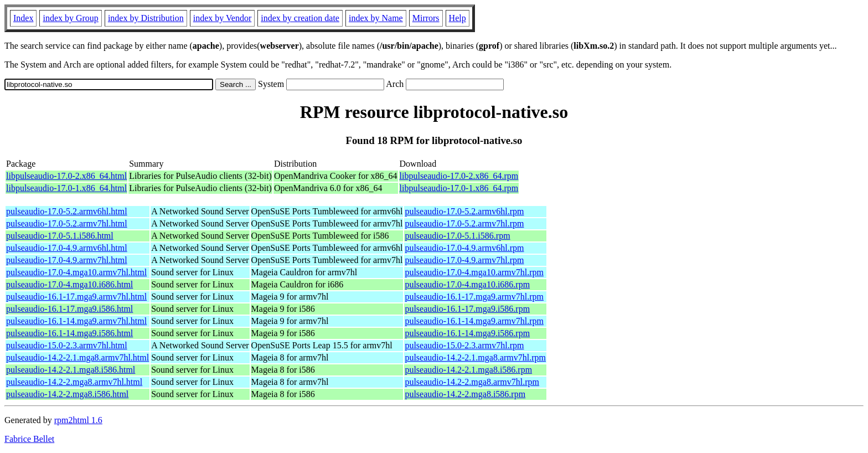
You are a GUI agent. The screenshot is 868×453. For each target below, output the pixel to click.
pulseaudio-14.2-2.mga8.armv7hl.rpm (472, 382)
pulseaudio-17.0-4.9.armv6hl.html (67, 248)
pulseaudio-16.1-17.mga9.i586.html (69, 309)
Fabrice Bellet (29, 439)
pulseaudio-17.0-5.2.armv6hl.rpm (464, 211)
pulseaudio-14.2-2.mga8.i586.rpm (465, 394)
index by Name (376, 18)
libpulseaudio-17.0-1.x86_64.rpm (459, 188)
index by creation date (300, 18)
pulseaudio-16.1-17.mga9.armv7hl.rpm (474, 297)
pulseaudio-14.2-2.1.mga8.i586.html (71, 370)
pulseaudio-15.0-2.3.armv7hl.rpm (464, 345)
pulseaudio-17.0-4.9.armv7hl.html (67, 260)
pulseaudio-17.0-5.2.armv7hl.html (67, 223)
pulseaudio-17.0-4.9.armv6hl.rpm (464, 248)
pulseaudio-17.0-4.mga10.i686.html (69, 284)
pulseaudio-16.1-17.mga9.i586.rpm (467, 309)
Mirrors (426, 18)
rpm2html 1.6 (78, 420)
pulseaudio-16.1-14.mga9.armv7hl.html (76, 321)
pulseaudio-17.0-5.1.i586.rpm (457, 236)
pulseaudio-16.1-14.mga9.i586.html (69, 333)
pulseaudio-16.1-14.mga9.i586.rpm (467, 333)
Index (23, 18)
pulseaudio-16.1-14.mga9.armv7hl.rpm (474, 321)
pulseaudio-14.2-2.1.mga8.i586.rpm (468, 370)
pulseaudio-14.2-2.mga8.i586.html (67, 394)
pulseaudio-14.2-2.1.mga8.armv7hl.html (77, 357)
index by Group (70, 18)
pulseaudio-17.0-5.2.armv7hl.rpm (464, 223)
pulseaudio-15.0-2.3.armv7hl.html (67, 345)
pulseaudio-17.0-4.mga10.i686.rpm (467, 284)
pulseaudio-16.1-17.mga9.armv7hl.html (76, 297)
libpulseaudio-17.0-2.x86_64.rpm (459, 176)
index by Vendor (222, 18)
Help (458, 18)
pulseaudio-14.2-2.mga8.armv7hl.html (74, 382)
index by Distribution (146, 18)
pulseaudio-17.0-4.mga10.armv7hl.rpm (474, 272)
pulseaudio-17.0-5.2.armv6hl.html (67, 211)
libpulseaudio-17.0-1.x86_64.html (66, 188)
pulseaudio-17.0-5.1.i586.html (60, 236)
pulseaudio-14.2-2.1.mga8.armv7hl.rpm (475, 357)
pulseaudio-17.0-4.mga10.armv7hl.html (76, 272)
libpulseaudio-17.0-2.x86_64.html (66, 176)
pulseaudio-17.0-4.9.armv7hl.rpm (464, 260)
